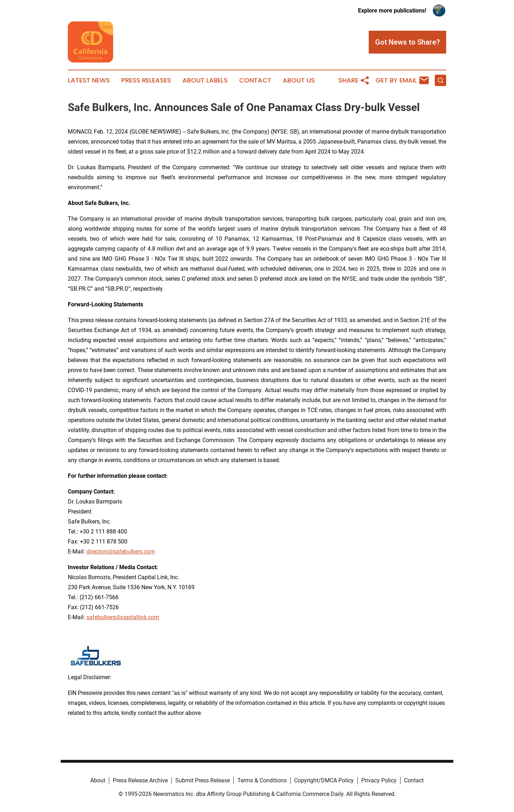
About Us (299, 80)
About (98, 780)
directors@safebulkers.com (121, 552)
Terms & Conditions (262, 780)
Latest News (89, 80)
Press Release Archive (140, 780)
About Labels (205, 80)
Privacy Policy (379, 780)
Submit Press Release (203, 780)
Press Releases (146, 80)
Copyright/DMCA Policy (324, 780)
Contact (255, 80)
